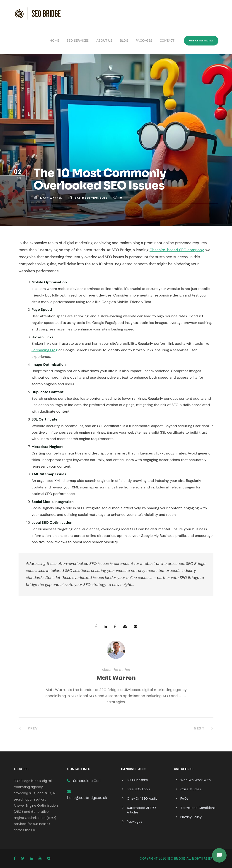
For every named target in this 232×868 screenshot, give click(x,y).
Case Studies (191, 789)
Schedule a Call (86, 781)
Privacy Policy (191, 817)
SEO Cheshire (137, 780)
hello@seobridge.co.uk (87, 798)
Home (54, 41)
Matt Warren (51, 198)
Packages (144, 41)
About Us (104, 41)
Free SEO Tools (138, 789)
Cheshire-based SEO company (177, 250)
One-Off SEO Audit (142, 799)
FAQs (184, 799)
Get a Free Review (201, 41)
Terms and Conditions (198, 808)
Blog (124, 41)
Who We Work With (196, 780)
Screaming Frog (45, 350)
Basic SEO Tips (86, 198)
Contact (167, 41)
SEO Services (78, 41)
